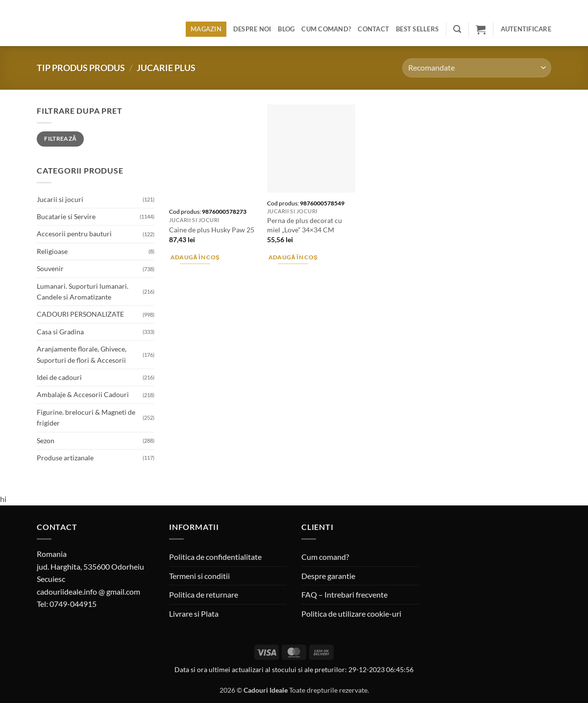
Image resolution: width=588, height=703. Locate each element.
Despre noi (252, 29)
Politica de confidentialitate (215, 557)
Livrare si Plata (194, 614)
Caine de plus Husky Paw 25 (212, 230)
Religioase (52, 251)
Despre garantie (328, 576)
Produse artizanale (65, 458)
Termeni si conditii (199, 576)
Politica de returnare (204, 594)
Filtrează (60, 138)
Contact (373, 29)
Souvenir (50, 268)
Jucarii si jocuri (60, 199)
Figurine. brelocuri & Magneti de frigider (86, 417)
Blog (286, 29)
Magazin (206, 29)
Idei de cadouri (59, 377)
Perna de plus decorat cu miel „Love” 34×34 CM (305, 225)
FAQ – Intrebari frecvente (344, 594)
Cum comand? (326, 29)
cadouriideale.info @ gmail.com (88, 591)
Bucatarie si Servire (66, 216)
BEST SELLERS (417, 29)
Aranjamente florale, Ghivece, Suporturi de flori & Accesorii (82, 354)
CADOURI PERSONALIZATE (80, 314)
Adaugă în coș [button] (195, 257)
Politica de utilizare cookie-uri (351, 614)
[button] (457, 29)
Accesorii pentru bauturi (74, 234)
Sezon (46, 440)
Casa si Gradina (60, 332)
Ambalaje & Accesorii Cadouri (83, 394)
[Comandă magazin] (477, 68)
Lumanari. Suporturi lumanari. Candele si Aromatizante (83, 291)
